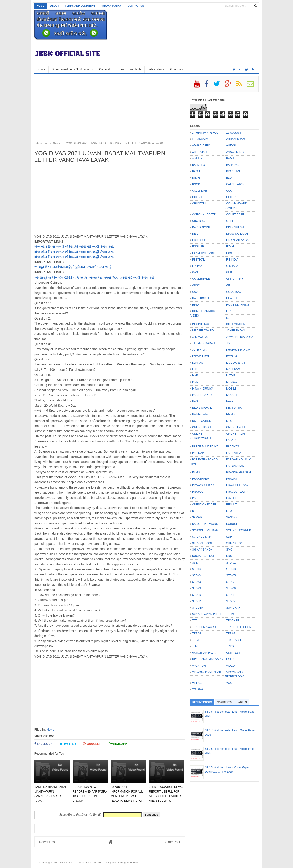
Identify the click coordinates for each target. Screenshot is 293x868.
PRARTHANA (201, 479)
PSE (195, 498)
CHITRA (231, 197)
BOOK (196, 184)
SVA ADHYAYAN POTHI (207, 614)
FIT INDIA (232, 260)
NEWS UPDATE (202, 408)
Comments (224, 702)
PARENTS (233, 446)
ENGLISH (198, 247)
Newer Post (47, 842)
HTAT (230, 311)
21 (37, 267)
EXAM (230, 247)
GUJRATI (198, 292)
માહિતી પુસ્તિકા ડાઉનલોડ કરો (85, 267)
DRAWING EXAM (237, 234)
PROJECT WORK (237, 492)
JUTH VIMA (199, 350)
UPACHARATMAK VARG (208, 659)
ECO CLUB (199, 240)
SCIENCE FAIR (202, 537)
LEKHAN (198, 363)
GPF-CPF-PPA (235, 279)
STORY (231, 601)
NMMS (230, 414)
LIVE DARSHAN (236, 363)
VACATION (199, 666)
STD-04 (197, 575)
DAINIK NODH (201, 227)
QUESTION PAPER (204, 505)
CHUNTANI (199, 204)
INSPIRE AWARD (203, 331)
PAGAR (231, 440)
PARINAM (198, 453)
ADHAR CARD (201, 145)
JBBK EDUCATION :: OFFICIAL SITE (81, 862)
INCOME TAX (201, 324)
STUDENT (199, 608)
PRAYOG (198, 492)
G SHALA (232, 266)
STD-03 (231, 569)
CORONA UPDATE (204, 215)
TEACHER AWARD (204, 627)
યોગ (44, 252)
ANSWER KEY (235, 152)
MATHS (231, 376)
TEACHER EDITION (239, 627)
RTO (229, 511)
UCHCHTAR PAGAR (205, 653)
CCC (229, 191)
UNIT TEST (233, 653)
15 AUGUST (234, 133)
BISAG (196, 178)
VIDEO (230, 666)
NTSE (230, 421)
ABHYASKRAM (236, 139)
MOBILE (231, 389)
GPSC (196, 285)
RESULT (231, 505)
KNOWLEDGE (201, 356)
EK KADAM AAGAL (238, 240)
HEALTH (231, 298)
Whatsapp (117, 744)
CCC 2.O (198, 197)
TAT (194, 621)
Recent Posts (202, 702)
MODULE (232, 395)
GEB (229, 272)
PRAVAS (232, 479)
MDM (195, 382)
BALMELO (199, 165)
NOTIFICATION (202, 421)
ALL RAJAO (199, 152)
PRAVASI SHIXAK (203, 485)
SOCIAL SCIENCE (203, 556)
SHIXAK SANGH (202, 550)
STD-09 (231, 588)
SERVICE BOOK (202, 543)
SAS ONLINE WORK (205, 524)
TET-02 (231, 634)
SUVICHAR (233, 608)
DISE (195, 234)
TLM (195, 646)
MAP (195, 376)
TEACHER (233, 621)
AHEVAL (231, 145)
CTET (230, 221)
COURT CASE (235, 215)
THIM (195, 640)
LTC (195, 369)
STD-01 (231, 563)
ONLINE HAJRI (236, 427)
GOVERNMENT (202, 279)
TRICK (230, 646)
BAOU (196, 171)
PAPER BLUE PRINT (205, 446)
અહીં (108, 267)
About (55, 6)
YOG (229, 683)
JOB (229, 343)
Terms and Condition (80, 6)
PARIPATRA (234, 453)
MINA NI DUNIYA (203, 389)
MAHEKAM (233, 369)
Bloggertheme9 (129, 862)
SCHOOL (232, 524)
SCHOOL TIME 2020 (205, 530)
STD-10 (197, 595)
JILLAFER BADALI (204, 343)
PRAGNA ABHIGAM (239, 472)
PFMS (196, 472)
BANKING (232, 165)
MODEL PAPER (202, 395)
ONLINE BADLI (202, 427)
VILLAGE (198, 683)
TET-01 (197, 634)
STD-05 (231, 575)
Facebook (43, 744)
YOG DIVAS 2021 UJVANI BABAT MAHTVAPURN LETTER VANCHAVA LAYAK (112, 143)
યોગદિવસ (58, 267)
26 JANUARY (200, 139)
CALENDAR (199, 191)
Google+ (92, 744)
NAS (195, 401)
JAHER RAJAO (236, 331)
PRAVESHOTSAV (237, 485)
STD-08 (197, 588)
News (50, 730)
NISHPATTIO (234, 408)
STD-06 (197, 582)
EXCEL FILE (234, 253)
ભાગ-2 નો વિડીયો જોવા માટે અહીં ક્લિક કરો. (84, 252)
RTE (195, 511)
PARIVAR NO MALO (239, 460)
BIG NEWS (233, 171)
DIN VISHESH (235, 227)
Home (40, 6)
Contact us (136, 6)
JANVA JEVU (200, 337)
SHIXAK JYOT (235, 543)
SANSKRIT (233, 517)
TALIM (230, 614)
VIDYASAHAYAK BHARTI (208, 672)
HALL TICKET (201, 298)
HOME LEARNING (238, 305)
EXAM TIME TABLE (204, 253)
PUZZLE (231, 498)
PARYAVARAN (235, 466)
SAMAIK (197, 517)
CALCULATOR (235, 184)
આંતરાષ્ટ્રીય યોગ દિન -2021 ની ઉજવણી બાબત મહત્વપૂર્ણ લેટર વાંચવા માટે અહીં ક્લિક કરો (94, 277)
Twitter (68, 744)
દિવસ (51, 252)
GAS (195, 272)
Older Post (173, 842)
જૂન (41, 267)
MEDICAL (232, 382)
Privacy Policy (111, 6)
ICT (228, 318)
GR (228, 285)
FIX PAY (197, 266)
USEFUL (232, 659)
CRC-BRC (198, 221)
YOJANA (198, 689)
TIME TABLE (234, 640)
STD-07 (231, 582)
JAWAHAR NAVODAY (240, 337)
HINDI (196, 305)
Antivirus (197, 159)
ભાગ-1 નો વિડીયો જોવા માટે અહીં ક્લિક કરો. (84, 257)
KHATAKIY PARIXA (238, 350)
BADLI (230, 159)
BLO (229, 178)
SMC (229, 550)
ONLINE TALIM (236, 434)
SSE (195, 563)
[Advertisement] (110, 108)
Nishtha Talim (200, 414)
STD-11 (231, 595)
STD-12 (197, 601)
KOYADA (232, 356)
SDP (229, 537)
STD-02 (197, 569)
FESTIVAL (198, 260)
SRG (229, 556)
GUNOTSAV (234, 292)
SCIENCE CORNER (239, 530)
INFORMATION (236, 324)
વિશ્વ (37, 252)
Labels (242, 702)
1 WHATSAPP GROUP (206, 133)
